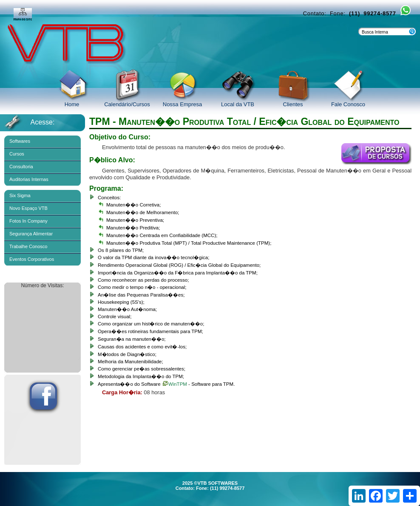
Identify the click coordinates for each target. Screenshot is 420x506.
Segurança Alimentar (31, 234)
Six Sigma (20, 195)
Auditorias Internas (29, 179)
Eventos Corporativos (32, 259)
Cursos (17, 154)
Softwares (20, 141)
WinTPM (175, 384)
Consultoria (21, 167)
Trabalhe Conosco (28, 246)
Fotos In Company (28, 221)
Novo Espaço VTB (28, 208)
